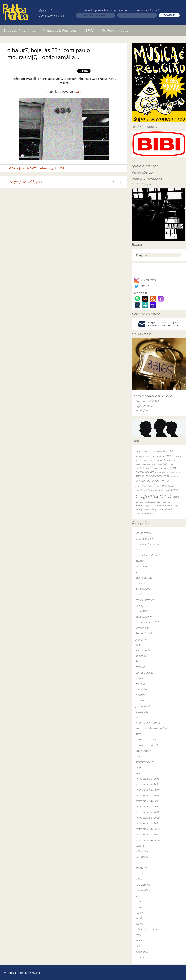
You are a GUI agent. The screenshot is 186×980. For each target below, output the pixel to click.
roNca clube (142, 851)
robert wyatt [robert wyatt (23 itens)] (161, 502)
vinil (138, 946)
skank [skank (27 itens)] (161, 506)
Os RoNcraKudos (115, 30)
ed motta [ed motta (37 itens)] (147, 464)
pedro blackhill (143, 751)
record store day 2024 (148, 840)
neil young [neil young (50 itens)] (164, 476)
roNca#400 (142, 857)
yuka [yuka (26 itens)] (157, 514)
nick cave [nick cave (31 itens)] (174, 476)
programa (141, 756)
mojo (138, 734)
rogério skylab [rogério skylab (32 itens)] (152, 506)
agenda (140, 561)
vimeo (139, 940)
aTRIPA (89, 30)
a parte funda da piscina (149, 555)
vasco (139, 935)
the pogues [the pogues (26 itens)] (140, 510)
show (138, 901)
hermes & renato (144, 673)
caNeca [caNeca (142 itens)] (168, 456)
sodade (139, 907)
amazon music (144, 566)
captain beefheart (145, 600)
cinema (139, 606)
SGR (62, 168)
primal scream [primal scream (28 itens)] (161, 490)
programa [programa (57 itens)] (173, 490)
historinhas (142, 678)
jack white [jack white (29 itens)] (167, 468)
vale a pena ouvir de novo (150, 929)
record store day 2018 (148, 806)
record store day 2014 (148, 784)
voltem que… (142, 952)
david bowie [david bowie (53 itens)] (164, 460)
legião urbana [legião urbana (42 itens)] (174, 472)
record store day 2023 (148, 834)
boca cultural (143, 589)
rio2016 (140, 846)
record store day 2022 (148, 829)
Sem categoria (143, 885)
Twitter (142, 286)
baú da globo (50, 168)
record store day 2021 (148, 823)
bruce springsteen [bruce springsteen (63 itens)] (152, 456)
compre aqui (142, 184)
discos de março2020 (147, 622)
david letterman (144, 617)
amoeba (140, 572)
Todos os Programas (19, 30)
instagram (141, 695)
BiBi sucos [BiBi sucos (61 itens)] (141, 451)
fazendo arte (142, 628)
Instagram (145, 280)
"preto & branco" (145, 539)
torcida (139, 918)
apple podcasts (144, 578)
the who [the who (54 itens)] (170, 509)
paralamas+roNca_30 (147, 745)
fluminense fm (143, 650)
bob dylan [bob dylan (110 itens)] (170, 451)
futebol (139, 661)
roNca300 (141, 873)
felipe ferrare (142, 639)
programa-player (145, 762)
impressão (141, 689)
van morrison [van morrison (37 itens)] (148, 514)
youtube (140, 957)
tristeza (139, 924)
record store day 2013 (148, 779)
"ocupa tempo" (144, 533)
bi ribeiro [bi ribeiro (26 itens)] (151, 451)
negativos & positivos (147, 740)
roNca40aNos (143, 879)
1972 (138, 550)
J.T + (116, 182)
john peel (140, 700)
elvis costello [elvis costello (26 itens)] (157, 464)
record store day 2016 (148, 795)
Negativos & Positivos (59, 30)
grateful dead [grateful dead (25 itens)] (141, 468)
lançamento (142, 712)
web (79, 92)
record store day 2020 (148, 818)
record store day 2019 (148, 812)
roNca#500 (142, 862)
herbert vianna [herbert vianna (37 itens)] (155, 468)
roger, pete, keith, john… (26, 182)
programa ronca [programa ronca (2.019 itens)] (154, 496)
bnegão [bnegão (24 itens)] (159, 451)
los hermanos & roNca (148, 723)
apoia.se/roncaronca (51, 16)
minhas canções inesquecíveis (151, 728)
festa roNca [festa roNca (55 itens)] (169, 464)
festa (138, 645)
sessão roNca (143, 890)
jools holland (143, 706)
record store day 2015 (148, 790)
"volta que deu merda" (148, 544)
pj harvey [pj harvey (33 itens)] (150, 490)
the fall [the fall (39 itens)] (177, 505)
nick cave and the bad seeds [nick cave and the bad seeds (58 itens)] (151, 481)
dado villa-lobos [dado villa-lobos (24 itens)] (150, 460)
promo (139, 767)
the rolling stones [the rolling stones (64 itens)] (155, 509)
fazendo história (144, 633)
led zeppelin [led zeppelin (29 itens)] (161, 472)
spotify (139, 913)
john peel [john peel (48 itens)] (150, 472)
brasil (139, 594)
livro (138, 717)
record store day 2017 (148, 801)
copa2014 (141, 611)
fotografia (141, 656)
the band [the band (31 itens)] (169, 505)
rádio (138, 773)
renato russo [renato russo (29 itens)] (150, 502)
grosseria (140, 667)
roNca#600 (142, 868)
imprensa (141, 684)
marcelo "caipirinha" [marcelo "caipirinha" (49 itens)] (147, 476)
